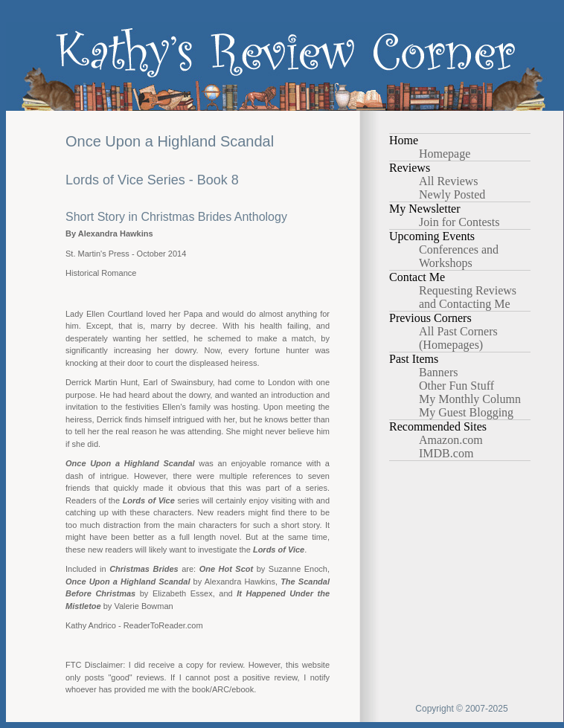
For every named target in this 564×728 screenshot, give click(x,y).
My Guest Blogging (466, 412)
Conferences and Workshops (459, 256)
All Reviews (449, 181)
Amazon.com (451, 440)
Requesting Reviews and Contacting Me (468, 297)
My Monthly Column (470, 399)
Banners (438, 372)
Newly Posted (452, 194)
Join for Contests (459, 222)
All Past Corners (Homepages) (458, 338)
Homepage (445, 154)
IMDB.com (446, 453)
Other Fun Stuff (456, 386)
